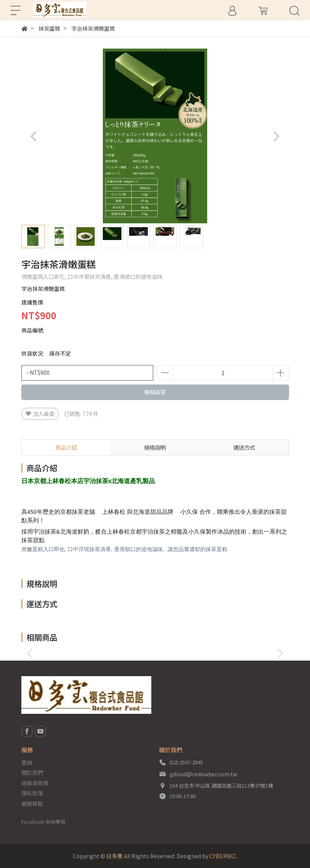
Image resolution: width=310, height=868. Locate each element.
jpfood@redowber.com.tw (203, 774)
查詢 (27, 762)
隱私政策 (32, 793)
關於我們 (32, 772)
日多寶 (114, 856)
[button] (276, 136)
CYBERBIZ (223, 856)
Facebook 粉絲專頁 (43, 822)
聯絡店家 (155, 392)
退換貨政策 (35, 783)
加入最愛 (40, 414)
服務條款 (32, 804)
